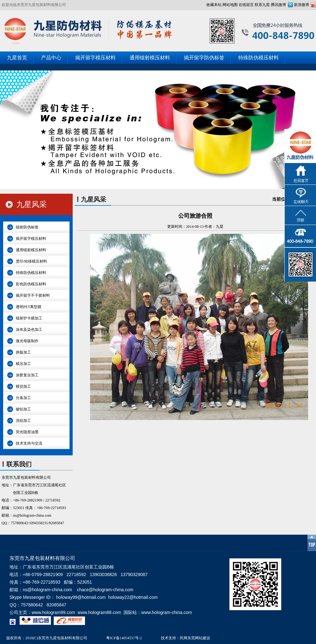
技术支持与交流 (29, 443)
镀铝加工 (23, 409)
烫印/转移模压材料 (31, 261)
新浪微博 (301, 5)
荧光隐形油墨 (27, 432)
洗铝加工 (23, 421)
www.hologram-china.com (167, 612)
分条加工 (23, 398)
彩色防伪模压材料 (31, 284)
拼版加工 (23, 352)
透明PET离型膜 (29, 307)
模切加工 (23, 386)
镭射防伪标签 (27, 227)
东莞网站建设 (199, 638)
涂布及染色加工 (29, 330)
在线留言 (246, 5)
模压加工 (23, 364)
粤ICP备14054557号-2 (124, 638)
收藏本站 (214, 5)
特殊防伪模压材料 (258, 58)
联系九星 (262, 5)
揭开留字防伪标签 (204, 58)
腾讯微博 (278, 5)
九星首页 (17, 58)
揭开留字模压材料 (95, 58)
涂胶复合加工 (27, 375)
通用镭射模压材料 (150, 58)
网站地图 (230, 5)
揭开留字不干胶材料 (33, 295)
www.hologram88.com (100, 612)
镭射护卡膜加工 (29, 318)
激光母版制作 (27, 341)
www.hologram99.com (53, 612)
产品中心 (51, 58)
